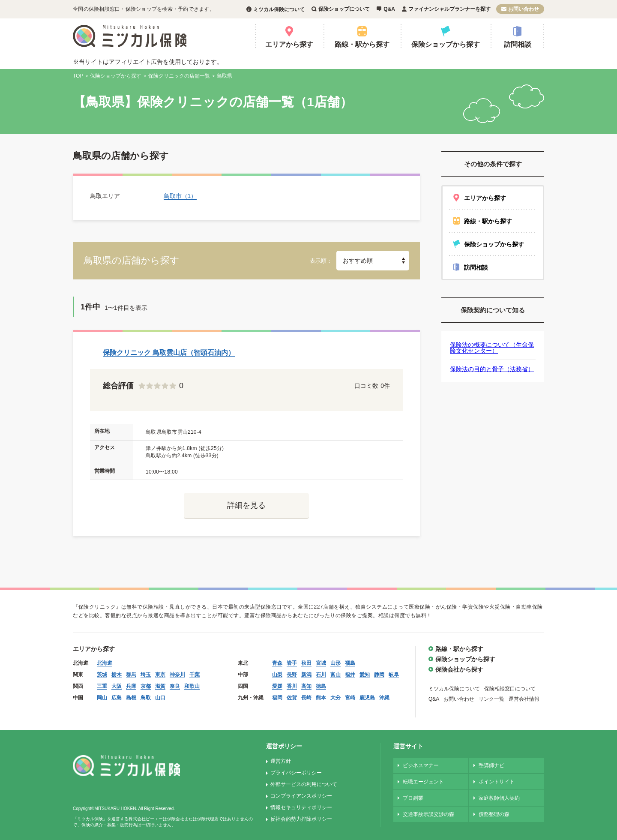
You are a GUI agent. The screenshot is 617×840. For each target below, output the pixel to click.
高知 (306, 686)
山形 (335, 663)
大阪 (117, 686)
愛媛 (277, 686)
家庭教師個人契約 (499, 798)
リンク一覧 (491, 699)
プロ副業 (413, 798)
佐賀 (292, 698)
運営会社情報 (524, 699)
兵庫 (131, 686)
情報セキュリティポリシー (301, 807)
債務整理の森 (494, 814)
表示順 (318, 261)
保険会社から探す (459, 669)
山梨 (277, 675)
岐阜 (394, 675)
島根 (131, 698)
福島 (350, 663)
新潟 (306, 675)
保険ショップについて (344, 9)
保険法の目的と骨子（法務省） (492, 369)
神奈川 (177, 675)
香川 (292, 686)
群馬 (131, 675)
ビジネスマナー (421, 765)
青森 (277, 663)
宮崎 (350, 698)
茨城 (102, 675)
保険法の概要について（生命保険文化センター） (492, 348)
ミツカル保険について (279, 9)
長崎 (306, 698)
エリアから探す (289, 44)
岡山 (102, 698)
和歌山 (192, 686)
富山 (335, 675)
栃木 (117, 675)
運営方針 (281, 761)
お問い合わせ (524, 9)
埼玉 (146, 675)
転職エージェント (423, 782)
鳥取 (146, 698)
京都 (146, 686)
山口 (160, 698)
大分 (335, 698)
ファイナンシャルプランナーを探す (449, 9)
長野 (292, 675)
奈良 (175, 686)
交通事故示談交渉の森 (428, 814)
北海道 (105, 663)
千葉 (195, 675)
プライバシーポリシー (296, 773)
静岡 (379, 675)
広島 (117, 698)
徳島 (321, 686)
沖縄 (384, 698)
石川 (321, 675)
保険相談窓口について (510, 689)
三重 (102, 686)
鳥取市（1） (180, 196)
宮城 (321, 663)
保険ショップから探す (446, 44)
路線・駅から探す (362, 44)
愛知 (365, 675)
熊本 (321, 698)
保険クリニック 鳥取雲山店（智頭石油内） (169, 352)
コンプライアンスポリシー (301, 796)
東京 (160, 675)
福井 (350, 675)
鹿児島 (367, 698)
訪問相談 (518, 44)
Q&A (389, 9)
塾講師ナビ (491, 765)
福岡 (277, 698)
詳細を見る (246, 505)
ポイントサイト (497, 782)
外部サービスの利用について (304, 784)
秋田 (306, 663)
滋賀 (160, 686)
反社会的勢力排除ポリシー (301, 819)
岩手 (292, 663)
